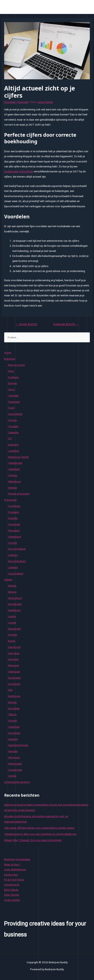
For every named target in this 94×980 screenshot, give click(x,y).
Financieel (22, 102)
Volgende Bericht (66, 324)
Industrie (13, 445)
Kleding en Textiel (18, 457)
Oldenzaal (14, 672)
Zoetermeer (15, 770)
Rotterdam (15, 678)
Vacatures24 (12, 885)
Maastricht (15, 629)
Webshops (15, 481)
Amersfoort (15, 598)
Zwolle (12, 776)
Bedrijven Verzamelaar (17, 859)
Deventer (14, 659)
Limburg (13, 555)
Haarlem (13, 739)
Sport (12, 389)
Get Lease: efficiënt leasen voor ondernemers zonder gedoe (39, 828)
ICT (10, 438)
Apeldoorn (14, 610)
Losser (12, 623)
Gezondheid (15, 414)
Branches (10, 359)
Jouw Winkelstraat (15, 869)
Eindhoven (14, 696)
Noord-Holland (17, 549)
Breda (12, 641)
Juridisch (14, 451)
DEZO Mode (11, 890)
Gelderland (15, 537)
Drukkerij (13, 377)
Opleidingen (15, 463)
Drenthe (13, 518)
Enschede (10, 102)
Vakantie (13, 432)
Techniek (13, 396)
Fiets (11, 371)
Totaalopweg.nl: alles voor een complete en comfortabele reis (40, 834)
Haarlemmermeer (18, 745)
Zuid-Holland (16, 573)
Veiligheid (14, 469)
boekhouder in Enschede (19, 171)
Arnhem (13, 635)
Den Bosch (14, 647)
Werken (13, 488)
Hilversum (14, 757)
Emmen (12, 702)
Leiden (12, 616)
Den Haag (14, 653)
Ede (10, 690)
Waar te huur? (12, 864)
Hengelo (13, 751)
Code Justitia (12, 900)
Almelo (12, 586)
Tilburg (12, 714)
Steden (8, 579)
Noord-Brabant (17, 561)
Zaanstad (14, 727)
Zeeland (13, 567)
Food (11, 408)
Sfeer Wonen (12, 895)
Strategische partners (17, 782)
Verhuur (13, 475)
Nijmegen (14, 665)
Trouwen (13, 426)
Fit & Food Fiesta (14, 880)
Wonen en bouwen (19, 494)
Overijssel (14, 524)
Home (8, 353)
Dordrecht (14, 684)
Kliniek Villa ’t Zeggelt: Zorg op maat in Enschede (33, 840)
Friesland (14, 512)
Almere (12, 592)
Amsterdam (15, 604)
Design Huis (11, 875)
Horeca (12, 420)
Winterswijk (15, 764)
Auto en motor (17, 365)
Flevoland (14, 530)
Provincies (10, 500)
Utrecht (13, 543)
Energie (13, 383)
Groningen (14, 506)
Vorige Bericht (26, 324)
